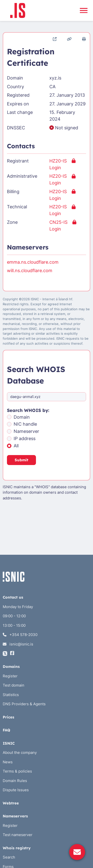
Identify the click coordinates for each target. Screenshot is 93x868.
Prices (8, 717)
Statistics (11, 695)
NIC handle (25, 424)
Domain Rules (15, 781)
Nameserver (26, 431)
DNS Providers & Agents (24, 704)
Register (10, 676)
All (16, 446)
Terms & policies (17, 771)
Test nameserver (18, 835)
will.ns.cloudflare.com (30, 271)
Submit (21, 460)
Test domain (14, 685)
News (8, 762)
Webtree (11, 803)
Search (9, 857)
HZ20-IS (58, 161)
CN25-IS (58, 222)
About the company (20, 752)
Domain (22, 417)
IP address (25, 438)
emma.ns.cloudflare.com (33, 262)
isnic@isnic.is (18, 644)
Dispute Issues (16, 790)
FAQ (6, 730)
